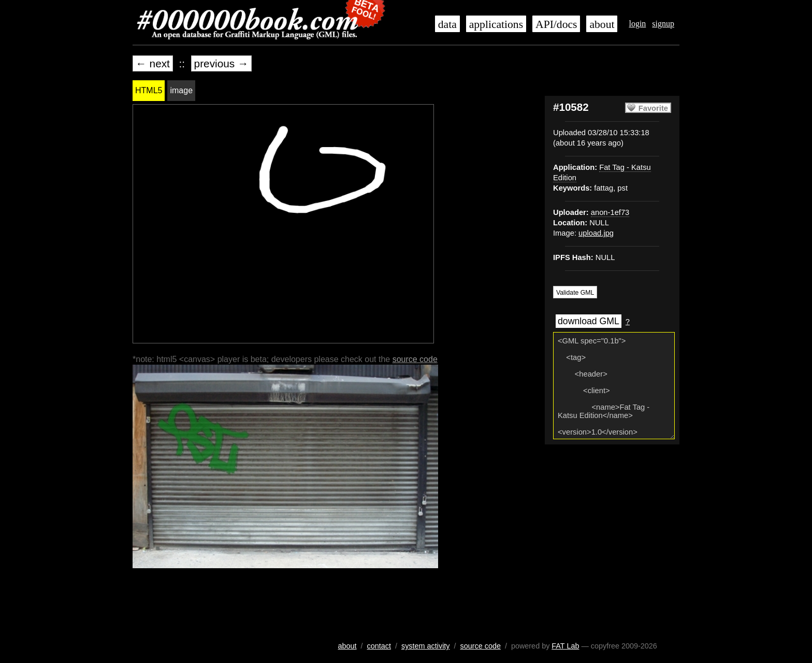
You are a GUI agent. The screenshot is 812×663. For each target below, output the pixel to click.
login (637, 24)
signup (663, 24)
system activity (426, 646)
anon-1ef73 (610, 212)
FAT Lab (565, 646)
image (181, 90)
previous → (221, 63)
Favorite (653, 108)
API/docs (556, 24)
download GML (589, 321)
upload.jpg (596, 233)
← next (153, 63)
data (447, 24)
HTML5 (149, 90)
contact (379, 646)
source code (415, 359)
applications (496, 24)
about (602, 24)
